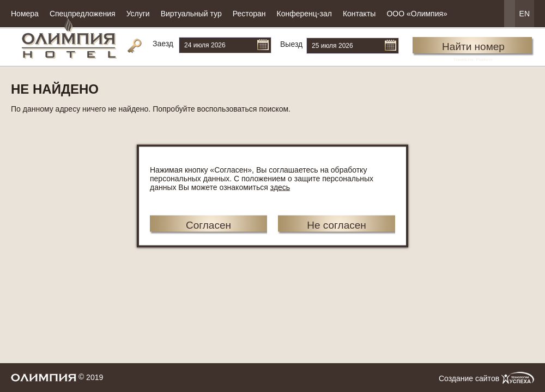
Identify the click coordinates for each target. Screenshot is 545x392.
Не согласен (337, 225)
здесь (280, 187)
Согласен (208, 225)
